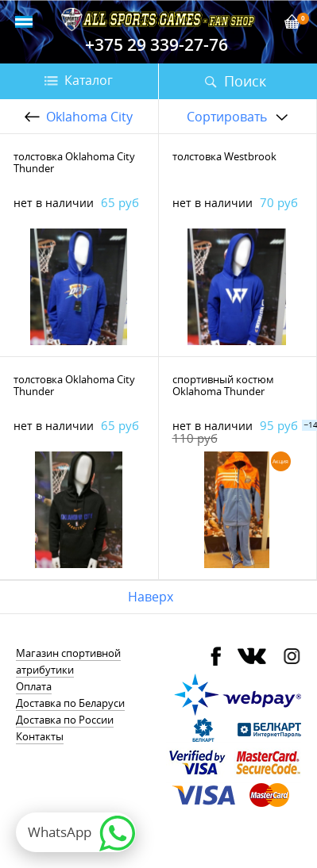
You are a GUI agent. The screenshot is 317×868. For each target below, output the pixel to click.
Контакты (40, 736)
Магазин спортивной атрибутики (68, 661)
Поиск (245, 81)
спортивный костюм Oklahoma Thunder (223, 385)
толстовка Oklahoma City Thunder (74, 162)
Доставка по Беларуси (70, 703)
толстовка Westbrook (224, 156)
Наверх (151, 597)
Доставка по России (65, 720)
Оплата (34, 686)
